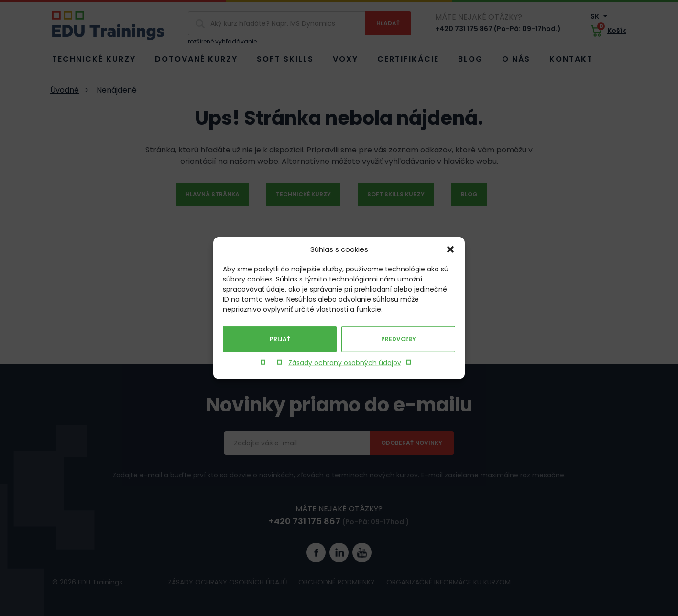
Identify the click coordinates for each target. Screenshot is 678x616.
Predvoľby (399, 339)
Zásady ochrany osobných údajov (345, 363)
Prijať (280, 339)
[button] (450, 249)
